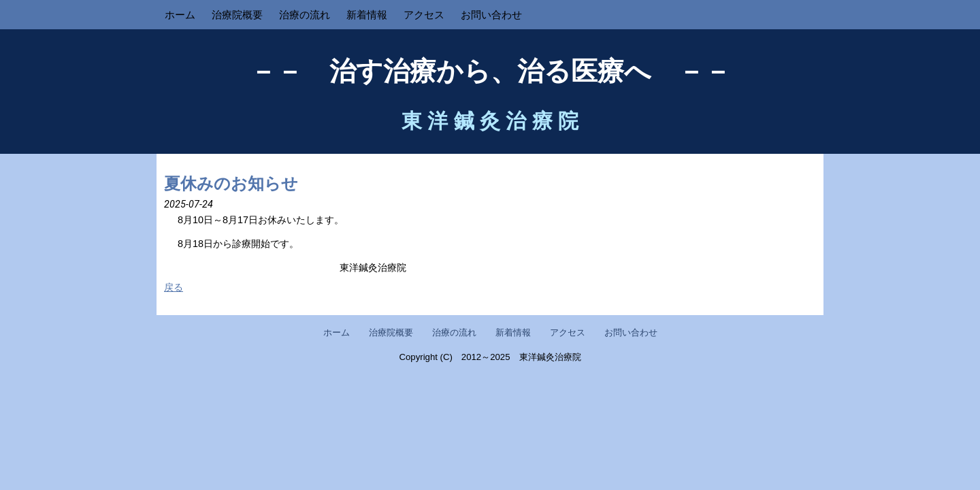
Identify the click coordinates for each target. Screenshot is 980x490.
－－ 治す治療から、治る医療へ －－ (490, 71)
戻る (174, 287)
